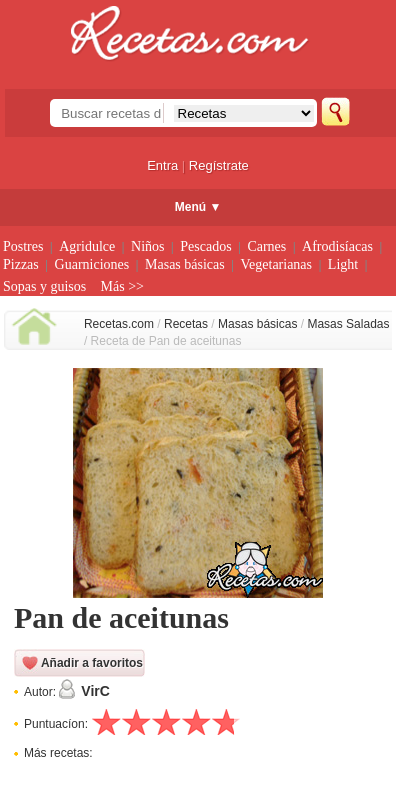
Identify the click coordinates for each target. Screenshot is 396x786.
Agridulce (87, 246)
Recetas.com (119, 324)
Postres (23, 246)
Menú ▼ (198, 207)
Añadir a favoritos (92, 663)
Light (343, 264)
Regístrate (219, 165)
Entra (162, 165)
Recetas (186, 324)
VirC (95, 691)
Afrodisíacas (337, 246)
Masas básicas (185, 264)
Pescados (205, 246)
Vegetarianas (277, 264)
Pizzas (21, 264)
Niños (147, 246)
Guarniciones (92, 264)
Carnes (266, 246)
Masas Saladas (348, 324)
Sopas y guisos (44, 286)
